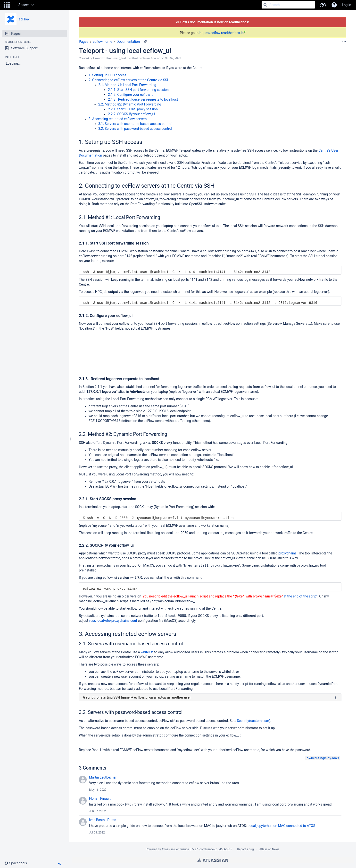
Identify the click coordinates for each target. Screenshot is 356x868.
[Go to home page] (14, 5)
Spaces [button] (24, 5)
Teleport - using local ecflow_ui (125, 51)
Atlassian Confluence (175, 849)
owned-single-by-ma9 (323, 758)
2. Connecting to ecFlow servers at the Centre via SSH (129, 80)
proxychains (287, 553)
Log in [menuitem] (347, 5)
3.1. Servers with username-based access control (135, 124)
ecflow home (102, 42)
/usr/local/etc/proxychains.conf (113, 621)
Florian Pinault (100, 798)
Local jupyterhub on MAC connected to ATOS (281, 826)
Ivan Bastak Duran (103, 820)
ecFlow (24, 19)
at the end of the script (300, 596)
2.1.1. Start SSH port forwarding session (138, 90)
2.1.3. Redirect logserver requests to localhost (143, 99)
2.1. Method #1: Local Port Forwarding (127, 85)
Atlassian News (269, 849)
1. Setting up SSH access (108, 75)
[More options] (344, 42)
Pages (84, 42)
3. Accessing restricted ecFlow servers (118, 119)
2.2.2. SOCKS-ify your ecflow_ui (132, 114)
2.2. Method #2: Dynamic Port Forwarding (130, 104)
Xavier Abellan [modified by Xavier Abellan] (151, 58)
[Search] (265, 5)
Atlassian (213, 860)
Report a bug (245, 849)
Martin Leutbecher (103, 777)
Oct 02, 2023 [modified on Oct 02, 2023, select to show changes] (173, 58)
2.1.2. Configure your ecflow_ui (131, 95)
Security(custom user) (253, 721)
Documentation (128, 42)
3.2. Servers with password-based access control (135, 129)
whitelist (147, 652)
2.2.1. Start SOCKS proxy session (133, 109)
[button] (7, 5)
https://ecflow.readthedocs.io (222, 33)
